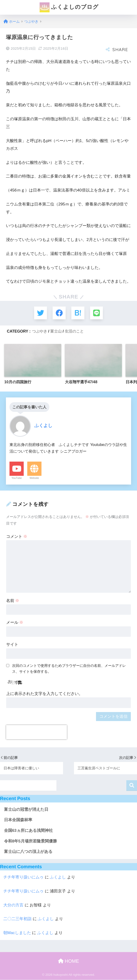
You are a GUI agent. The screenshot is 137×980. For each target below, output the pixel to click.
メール (15, 623)
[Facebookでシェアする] (59, 313)
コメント (17, 537)
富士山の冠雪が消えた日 (26, 809)
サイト (12, 645)
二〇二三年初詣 (17, 919)
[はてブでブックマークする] (78, 313)
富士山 (56, 331)
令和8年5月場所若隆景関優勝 (30, 841)
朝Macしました (17, 933)
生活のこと (74, 331)
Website (34, 478)
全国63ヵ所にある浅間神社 (28, 831)
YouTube (16, 478)
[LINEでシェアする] (97, 313)
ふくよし (58, 877)
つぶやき (40, 331)
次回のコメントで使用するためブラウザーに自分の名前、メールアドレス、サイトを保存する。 (69, 669)
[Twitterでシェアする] (40, 313)
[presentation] (37, 732)
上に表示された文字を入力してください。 (44, 694)
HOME (69, 961)
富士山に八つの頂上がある (28, 852)
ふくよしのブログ (69, 7)
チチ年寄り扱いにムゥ (23, 877)
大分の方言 (13, 905)
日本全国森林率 (18, 820)
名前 (13, 601)
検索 (132, 786)
